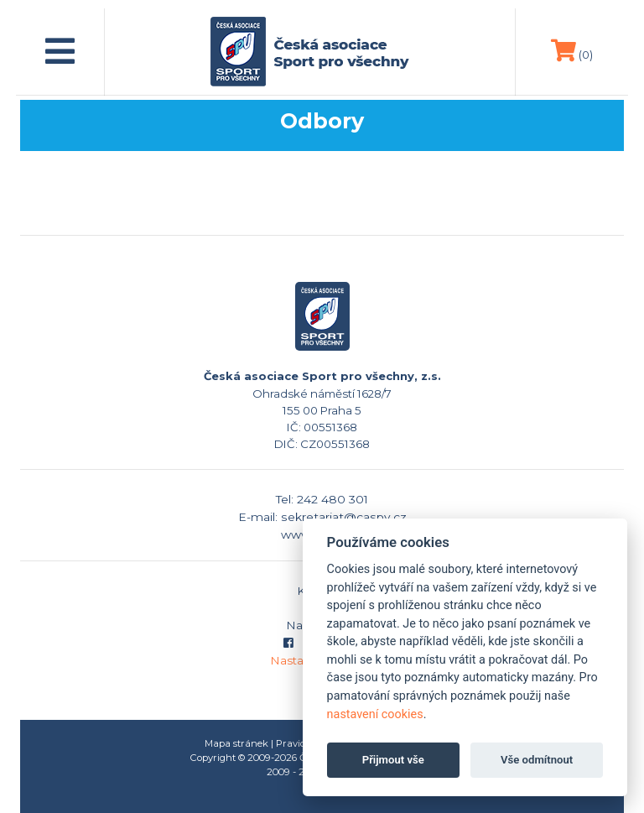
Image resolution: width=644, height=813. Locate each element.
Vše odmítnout (537, 760)
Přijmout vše (393, 760)
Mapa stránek (236, 743)
